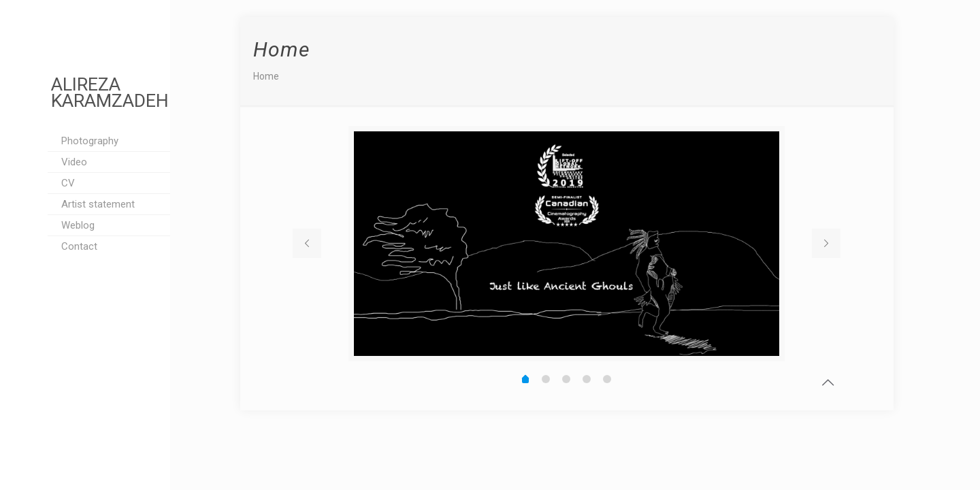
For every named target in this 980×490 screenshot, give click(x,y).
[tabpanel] (567, 244)
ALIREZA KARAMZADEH (110, 93)
